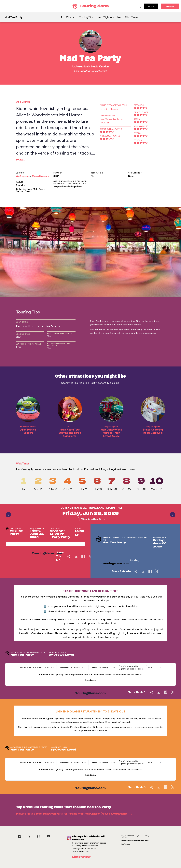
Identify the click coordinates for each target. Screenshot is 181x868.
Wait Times (132, 17)
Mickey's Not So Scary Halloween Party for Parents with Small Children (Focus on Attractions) (74, 814)
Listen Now (85, 857)
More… (20, 160)
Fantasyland (23, 176)
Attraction (82, 67)
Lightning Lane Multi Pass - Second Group (30, 190)
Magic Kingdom (100, 67)
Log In (151, 6)
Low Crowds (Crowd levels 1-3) (37, 668)
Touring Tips (86, 17)
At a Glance (68, 17)
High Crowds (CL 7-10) (104, 668)
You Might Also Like (109, 17)
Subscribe (170, 6)
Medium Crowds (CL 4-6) (73, 668)
